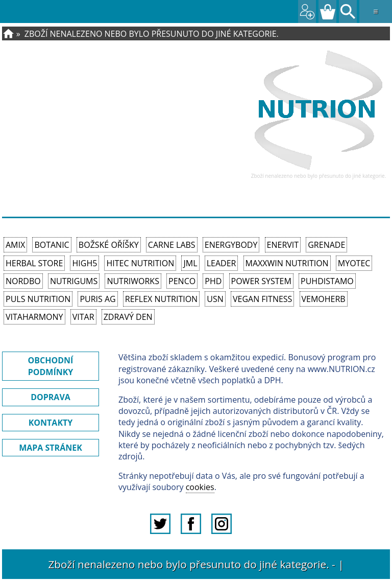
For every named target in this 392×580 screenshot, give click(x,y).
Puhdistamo (327, 281)
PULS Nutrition (38, 299)
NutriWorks (133, 281)
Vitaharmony (34, 317)
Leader (222, 263)
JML (190, 263)
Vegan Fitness (262, 299)
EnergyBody (231, 245)
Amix (15, 245)
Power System (261, 281)
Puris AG (97, 299)
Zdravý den (128, 317)
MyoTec (354, 263)
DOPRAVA (51, 397)
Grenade (326, 245)
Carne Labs (172, 245)
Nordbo (23, 281)
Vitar (83, 317)
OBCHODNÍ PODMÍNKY (51, 366)
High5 (84, 263)
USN (215, 299)
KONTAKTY (51, 423)
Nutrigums (74, 281)
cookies (200, 487)
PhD (213, 281)
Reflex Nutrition (161, 299)
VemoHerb (324, 299)
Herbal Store (34, 263)
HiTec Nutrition (140, 263)
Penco (182, 281)
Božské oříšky (109, 245)
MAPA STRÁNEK (51, 448)
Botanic (52, 245)
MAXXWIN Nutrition (287, 263)
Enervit (283, 245)
